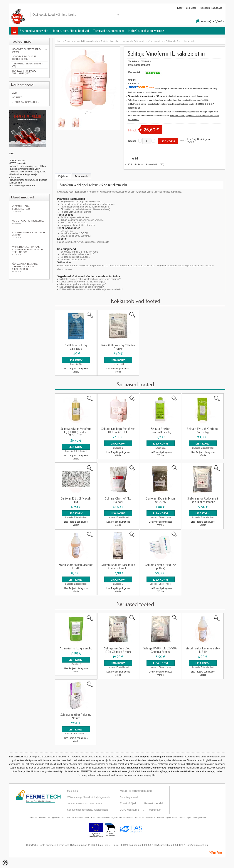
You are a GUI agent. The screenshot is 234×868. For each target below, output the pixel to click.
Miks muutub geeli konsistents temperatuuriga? (83, 284)
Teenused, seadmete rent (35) (28, 65)
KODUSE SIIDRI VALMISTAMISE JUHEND (29, 235)
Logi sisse (191, 8)
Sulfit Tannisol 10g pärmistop (76, 347)
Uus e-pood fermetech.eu (29, 222)
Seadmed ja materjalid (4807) (27, 51)
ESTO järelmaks (18, 163)
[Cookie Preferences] (5, 863)
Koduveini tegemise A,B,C (23, 186)
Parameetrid (81, 176)
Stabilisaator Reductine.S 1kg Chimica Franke (203, 500)
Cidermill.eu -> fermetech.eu (29, 209)
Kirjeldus (63, 176)
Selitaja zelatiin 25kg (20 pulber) (160, 566)
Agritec (17, 97)
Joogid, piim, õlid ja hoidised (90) (24, 58)
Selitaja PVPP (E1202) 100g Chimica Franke (160, 650)
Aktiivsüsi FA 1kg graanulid (76, 648)
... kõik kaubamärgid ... (26, 102)
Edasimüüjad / (132, 803)
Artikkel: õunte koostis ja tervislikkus (28, 166)
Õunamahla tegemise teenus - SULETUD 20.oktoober (29, 268)
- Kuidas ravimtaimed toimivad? (24, 169)
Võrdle (191, 142)
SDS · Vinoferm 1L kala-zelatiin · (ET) (146, 164)
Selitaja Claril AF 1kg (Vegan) (118, 500)
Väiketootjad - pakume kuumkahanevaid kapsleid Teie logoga (29, 251)
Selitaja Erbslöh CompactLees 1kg (160, 430)
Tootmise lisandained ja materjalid (116, 41)
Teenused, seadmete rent (109, 31)
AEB (15, 93)
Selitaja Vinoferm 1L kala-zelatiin (180, 41)
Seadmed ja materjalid (34, 31)
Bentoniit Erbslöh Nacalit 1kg (76, 500)
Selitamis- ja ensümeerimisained (149, 41)
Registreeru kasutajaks (210, 8)
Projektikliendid (154, 803)
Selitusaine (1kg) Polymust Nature (76, 716)
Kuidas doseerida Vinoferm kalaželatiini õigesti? (83, 282)
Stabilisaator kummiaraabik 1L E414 (76, 566)
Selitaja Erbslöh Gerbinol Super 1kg (203, 430)
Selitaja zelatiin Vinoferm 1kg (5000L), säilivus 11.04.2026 (76, 432)
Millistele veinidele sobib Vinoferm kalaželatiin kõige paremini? (90, 279)
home (60, 41)
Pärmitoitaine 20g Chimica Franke (118, 347)
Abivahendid (93, 41)
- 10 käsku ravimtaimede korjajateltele (27, 172)
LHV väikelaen (17, 161)
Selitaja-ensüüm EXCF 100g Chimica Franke (118, 650)
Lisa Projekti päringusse (199, 139)
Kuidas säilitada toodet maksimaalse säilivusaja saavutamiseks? (91, 289)
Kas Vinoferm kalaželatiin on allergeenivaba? (81, 287)
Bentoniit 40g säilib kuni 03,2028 (161, 500)
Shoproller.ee (216, 852)
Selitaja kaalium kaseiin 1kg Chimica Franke (118, 566)
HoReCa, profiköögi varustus (146, 31)
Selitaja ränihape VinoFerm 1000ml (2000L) (118, 430)
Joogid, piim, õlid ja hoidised (71, 31)
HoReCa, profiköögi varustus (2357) (25, 72)
